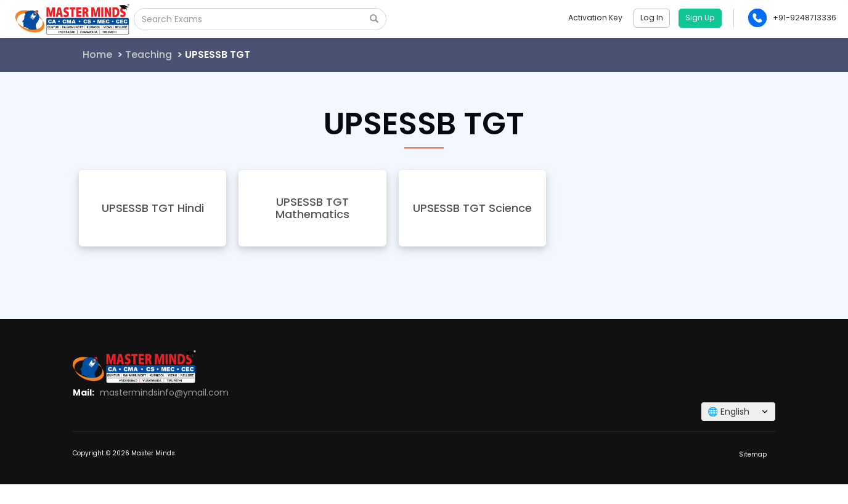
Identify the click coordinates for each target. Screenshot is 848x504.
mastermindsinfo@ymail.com (164, 392)
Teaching (149, 55)
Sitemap (753, 454)
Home (97, 55)
